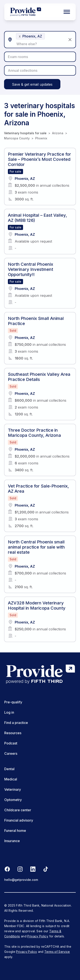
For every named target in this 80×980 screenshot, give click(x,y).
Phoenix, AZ (25, 179)
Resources (13, 733)
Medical (11, 779)
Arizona (58, 133)
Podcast (11, 743)
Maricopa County (17, 138)
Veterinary (13, 789)
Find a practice (16, 723)
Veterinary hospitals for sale (25, 133)
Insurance (12, 841)
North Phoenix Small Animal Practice (36, 321)
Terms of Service (57, 952)
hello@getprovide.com (21, 880)
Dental (9, 769)
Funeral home (15, 831)
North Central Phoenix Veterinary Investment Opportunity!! (31, 269)
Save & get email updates (32, 84)
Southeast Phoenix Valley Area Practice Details (39, 377)
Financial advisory (19, 820)
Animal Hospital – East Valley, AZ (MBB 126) (37, 218)
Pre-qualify (13, 702)
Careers (11, 753)
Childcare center (18, 810)
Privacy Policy (38, 936)
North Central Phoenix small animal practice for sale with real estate (36, 547)
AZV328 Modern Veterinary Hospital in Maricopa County (37, 606)
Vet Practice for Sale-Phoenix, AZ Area (38, 489)
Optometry (13, 800)
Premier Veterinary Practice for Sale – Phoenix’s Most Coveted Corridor (39, 159)
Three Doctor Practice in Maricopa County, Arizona (34, 433)
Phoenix (41, 138)
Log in (9, 712)
